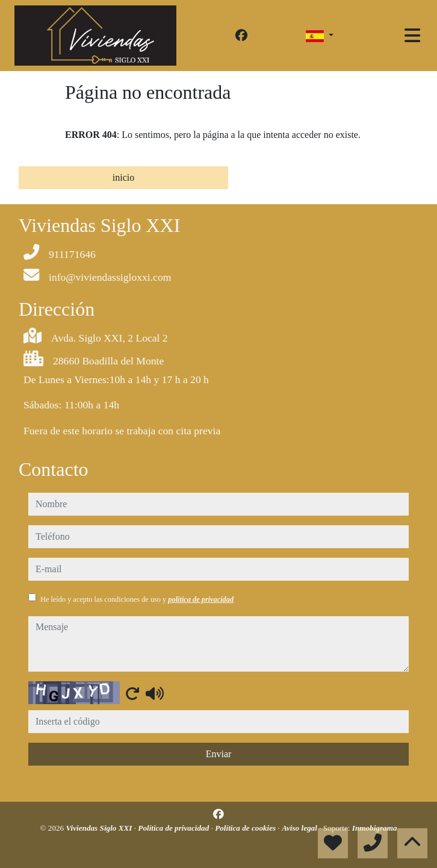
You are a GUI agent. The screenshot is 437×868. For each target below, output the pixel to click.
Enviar (219, 754)
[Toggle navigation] (412, 36)
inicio (123, 177)
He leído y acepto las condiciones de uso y (137, 599)
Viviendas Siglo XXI (100, 828)
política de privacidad (201, 599)
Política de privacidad (174, 828)
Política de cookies (246, 828)
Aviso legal (300, 828)
